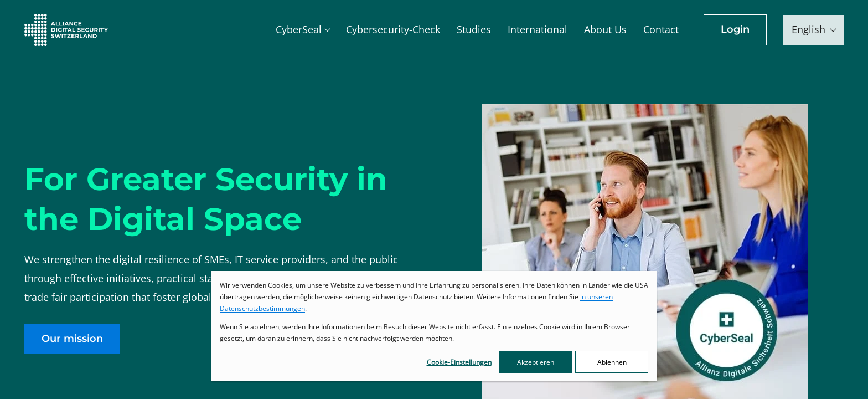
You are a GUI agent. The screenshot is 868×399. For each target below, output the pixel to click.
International (538, 29)
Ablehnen (612, 362)
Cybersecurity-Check (393, 29)
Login (735, 29)
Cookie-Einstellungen (459, 362)
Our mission (72, 339)
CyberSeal (299, 29)
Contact (661, 29)
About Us (605, 29)
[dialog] (434, 326)
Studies (474, 29)
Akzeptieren (536, 362)
